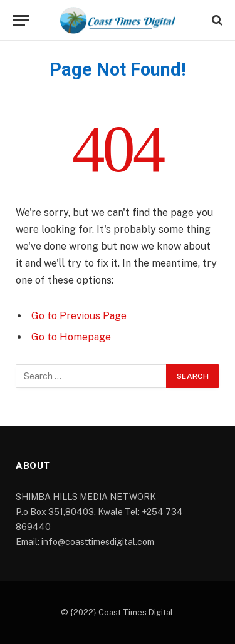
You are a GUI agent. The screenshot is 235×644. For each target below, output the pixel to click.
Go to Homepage (71, 337)
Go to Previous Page (79, 316)
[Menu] (21, 20)
